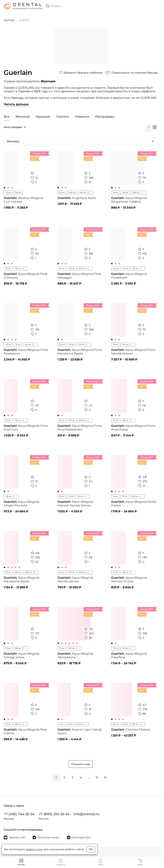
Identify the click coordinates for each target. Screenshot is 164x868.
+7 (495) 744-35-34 (19, 814)
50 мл (62, 193)
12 (97, 777)
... (91, 193)
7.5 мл (8, 193)
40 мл (116, 268)
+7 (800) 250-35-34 (54, 814)
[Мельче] (155, 127)
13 (105, 777)
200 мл (83, 193)
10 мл (62, 496)
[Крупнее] (149, 127)
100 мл (72, 193)
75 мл (115, 193)
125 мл (18, 193)
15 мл (71, 496)
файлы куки (34, 849)
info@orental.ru (86, 814)
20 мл (80, 496)
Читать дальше (16, 104)
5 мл (61, 724)
